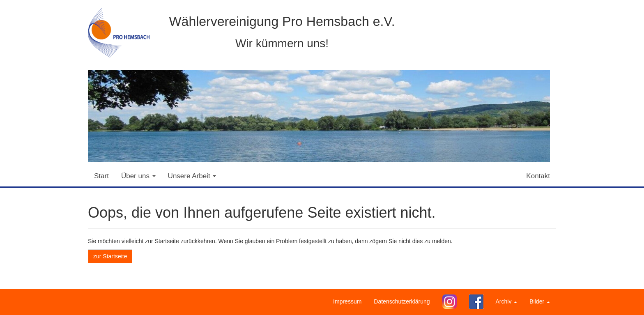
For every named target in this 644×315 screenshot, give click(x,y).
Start (101, 176)
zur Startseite (110, 256)
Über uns (138, 176)
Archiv (507, 301)
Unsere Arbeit (192, 176)
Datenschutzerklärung (402, 301)
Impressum (347, 301)
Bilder (540, 301)
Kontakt (538, 176)
